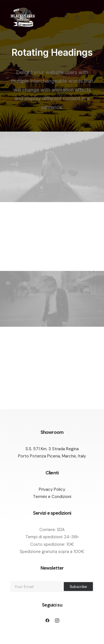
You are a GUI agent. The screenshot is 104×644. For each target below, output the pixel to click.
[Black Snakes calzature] (22, 17)
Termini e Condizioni (52, 497)
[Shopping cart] (74, 17)
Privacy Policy (52, 489)
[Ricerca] (64, 17)
